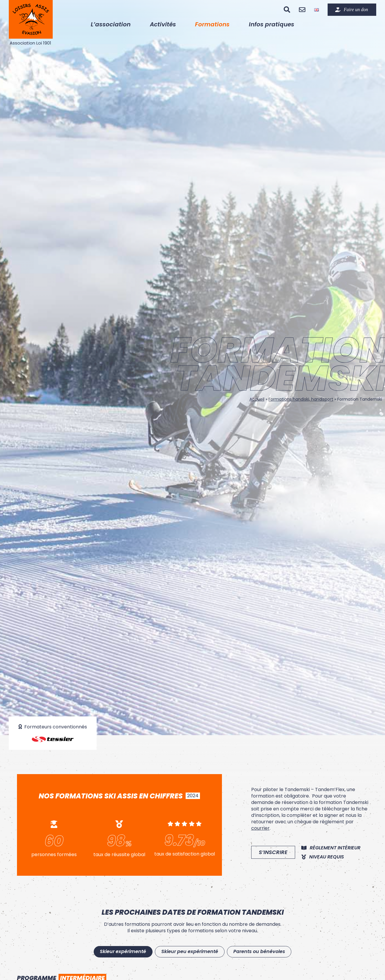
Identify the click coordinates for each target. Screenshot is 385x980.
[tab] (120, 952)
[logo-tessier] (53, 738)
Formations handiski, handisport (301, 399)
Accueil (257, 399)
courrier (260, 828)
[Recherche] (287, 10)
